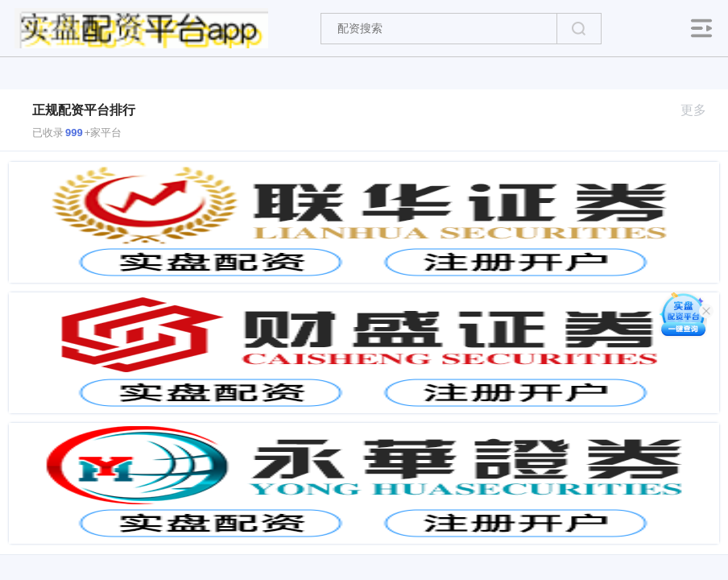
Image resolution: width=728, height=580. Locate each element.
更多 (700, 110)
